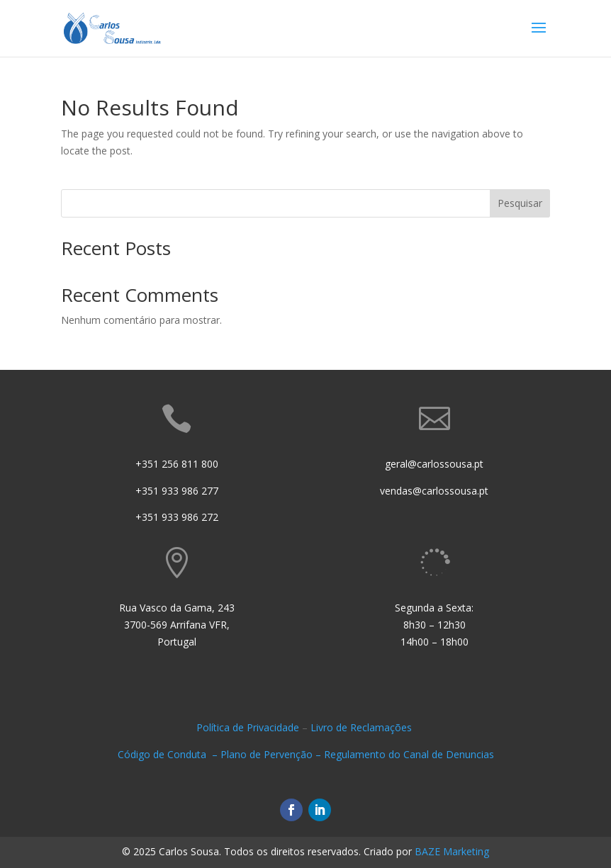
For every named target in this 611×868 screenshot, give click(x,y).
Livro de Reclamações (363, 727)
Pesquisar (520, 203)
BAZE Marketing (452, 851)
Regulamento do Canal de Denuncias (409, 754)
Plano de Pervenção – (272, 754)
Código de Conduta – (169, 754)
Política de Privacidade (248, 727)
